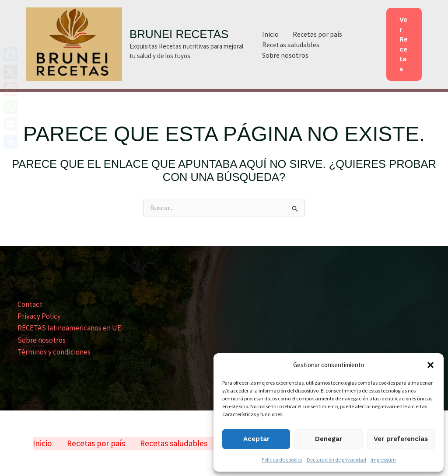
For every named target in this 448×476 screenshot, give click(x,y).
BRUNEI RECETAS (179, 34)
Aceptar (256, 439)
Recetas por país (317, 34)
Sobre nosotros (285, 55)
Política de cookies (282, 460)
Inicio (270, 34)
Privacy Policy (39, 316)
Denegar (329, 439)
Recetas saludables (291, 45)
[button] (430, 365)
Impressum (383, 460)
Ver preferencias (401, 439)
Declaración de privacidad (336, 460)
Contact (30, 304)
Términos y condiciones (54, 352)
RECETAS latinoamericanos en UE (69, 328)
